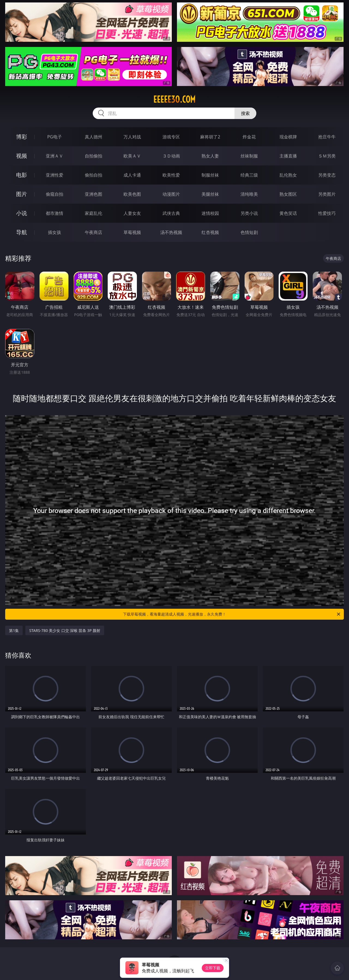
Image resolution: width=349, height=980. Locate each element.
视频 (22, 156)
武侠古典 (171, 213)
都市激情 (55, 213)
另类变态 (327, 175)
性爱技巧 (327, 213)
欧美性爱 (171, 175)
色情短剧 (249, 232)
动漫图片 (171, 194)
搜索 (245, 113)
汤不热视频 (171, 232)
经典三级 (249, 175)
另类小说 (249, 213)
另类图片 (327, 194)
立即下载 (213, 968)
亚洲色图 (94, 194)
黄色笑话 (288, 213)
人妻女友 (132, 213)
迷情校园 (210, 213)
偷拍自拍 (94, 175)
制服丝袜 (210, 175)
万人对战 (132, 137)
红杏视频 (210, 232)
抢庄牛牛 (327, 137)
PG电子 (54, 137)
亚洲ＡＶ (55, 156)
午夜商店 (94, 232)
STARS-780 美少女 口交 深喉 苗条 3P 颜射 (65, 630)
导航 (22, 232)
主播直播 (288, 156)
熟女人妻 (210, 156)
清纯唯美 (249, 194)
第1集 (14, 630)
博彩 (22, 137)
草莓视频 (132, 232)
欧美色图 (132, 194)
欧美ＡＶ (132, 156)
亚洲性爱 (55, 175)
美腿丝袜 (210, 194)
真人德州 (94, 137)
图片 (22, 194)
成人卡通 (132, 175)
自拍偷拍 (94, 156)
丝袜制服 (249, 156)
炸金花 (249, 137)
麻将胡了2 (210, 137)
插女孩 (55, 232)
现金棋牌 (288, 137)
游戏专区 (171, 137)
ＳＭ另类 (327, 156)
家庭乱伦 (94, 213)
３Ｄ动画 (171, 156)
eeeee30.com (174, 99)
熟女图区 (288, 194)
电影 (22, 175)
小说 (22, 213)
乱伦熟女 (288, 175)
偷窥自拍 (55, 194)
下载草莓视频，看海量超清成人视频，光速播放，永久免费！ (232, 614)
